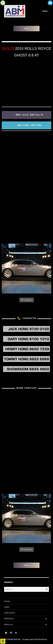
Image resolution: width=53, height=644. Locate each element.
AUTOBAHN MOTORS (12, 639)
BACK (26, 29)
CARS (7, 607)
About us (8, 624)
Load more (26, 300)
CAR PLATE (9, 613)
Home (7, 601)
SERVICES (9, 619)
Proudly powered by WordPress (35, 639)
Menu (45, 11)
